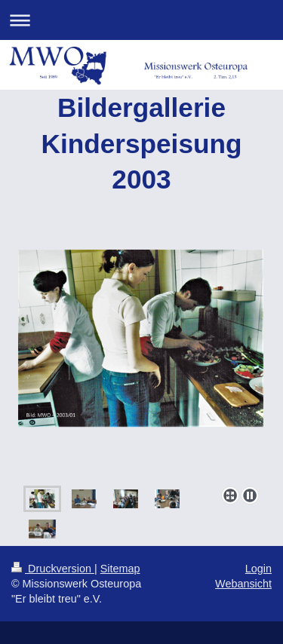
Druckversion (53, 569)
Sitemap (120, 569)
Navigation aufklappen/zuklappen (141, 20)
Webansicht (243, 584)
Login (258, 569)
